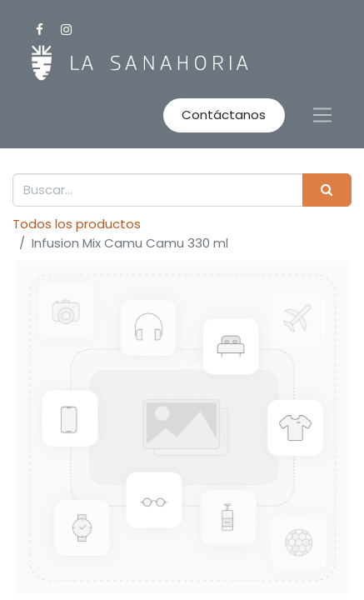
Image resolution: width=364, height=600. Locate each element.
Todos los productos (77, 224)
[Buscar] (327, 190)
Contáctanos (224, 115)
